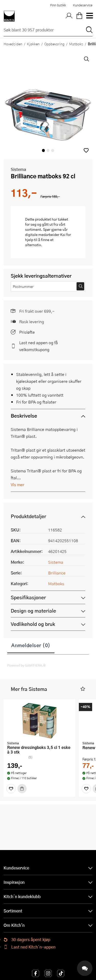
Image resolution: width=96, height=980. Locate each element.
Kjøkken (33, 44)
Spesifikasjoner (28, 597)
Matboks (76, 44)
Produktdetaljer (28, 516)
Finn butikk (58, 5)
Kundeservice (83, 5)
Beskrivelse (24, 416)
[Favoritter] (11, 789)
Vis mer (18, 484)
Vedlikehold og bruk (33, 624)
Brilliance (57, 573)
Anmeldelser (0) (31, 645)
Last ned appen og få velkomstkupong (39, 346)
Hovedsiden (13, 44)
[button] (86, 150)
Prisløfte (27, 332)
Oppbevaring (54, 44)
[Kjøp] (22, 789)
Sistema (18, 169)
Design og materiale (33, 611)
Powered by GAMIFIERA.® (26, 665)
